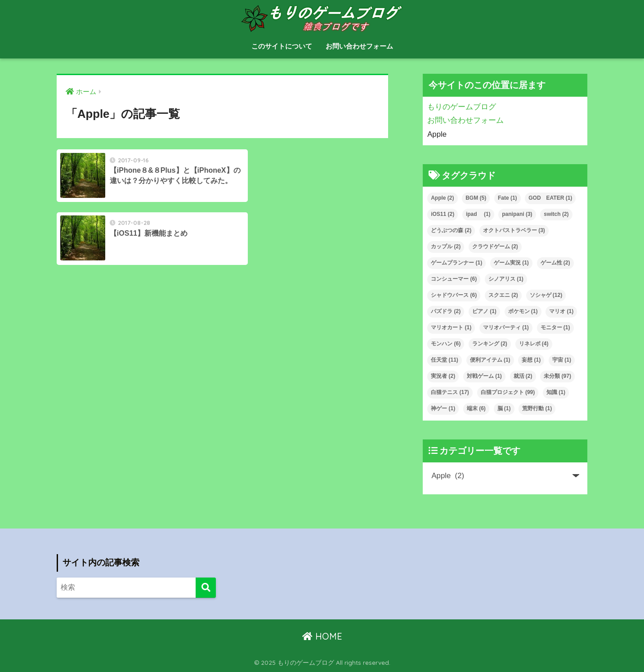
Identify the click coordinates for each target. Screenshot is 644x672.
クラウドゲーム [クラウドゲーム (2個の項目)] (495, 246)
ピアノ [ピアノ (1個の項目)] (484, 311)
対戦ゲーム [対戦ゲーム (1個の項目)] (484, 376)
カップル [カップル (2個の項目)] (446, 246)
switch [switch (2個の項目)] (556, 214)
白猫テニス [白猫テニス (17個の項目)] (450, 392)
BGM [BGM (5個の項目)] (476, 198)
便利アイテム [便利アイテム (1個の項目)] (490, 360)
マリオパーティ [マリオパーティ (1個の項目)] (506, 327)
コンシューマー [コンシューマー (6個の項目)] (454, 279)
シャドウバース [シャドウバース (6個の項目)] (454, 295)
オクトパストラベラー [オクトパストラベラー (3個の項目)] (514, 230)
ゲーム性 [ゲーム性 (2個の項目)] (555, 263)
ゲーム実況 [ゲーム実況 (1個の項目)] (511, 263)
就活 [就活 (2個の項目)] (523, 376)
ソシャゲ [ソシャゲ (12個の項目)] (546, 295)
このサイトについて (282, 46)
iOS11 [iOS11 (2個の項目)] (443, 214)
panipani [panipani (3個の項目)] (517, 214)
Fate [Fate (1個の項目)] (508, 198)
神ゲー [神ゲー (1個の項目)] (443, 408)
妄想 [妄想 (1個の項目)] (531, 360)
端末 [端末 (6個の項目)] (476, 408)
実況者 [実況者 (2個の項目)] (443, 376)
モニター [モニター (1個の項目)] (555, 327)
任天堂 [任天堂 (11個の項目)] (445, 360)
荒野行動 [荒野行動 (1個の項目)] (537, 408)
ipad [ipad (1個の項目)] (478, 214)
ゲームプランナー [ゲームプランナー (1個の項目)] (456, 263)
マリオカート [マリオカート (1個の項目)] (451, 327)
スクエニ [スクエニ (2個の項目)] (503, 295)
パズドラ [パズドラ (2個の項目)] (446, 311)
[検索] (206, 588)
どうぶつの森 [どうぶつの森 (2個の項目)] (451, 230)
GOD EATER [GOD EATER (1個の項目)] (550, 198)
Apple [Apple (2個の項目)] (442, 198)
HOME (322, 636)
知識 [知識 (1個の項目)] (556, 392)
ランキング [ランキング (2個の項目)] (490, 344)
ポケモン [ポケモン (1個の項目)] (523, 311)
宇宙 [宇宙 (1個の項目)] (562, 360)
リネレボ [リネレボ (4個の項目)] (534, 344)
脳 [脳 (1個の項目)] (504, 408)
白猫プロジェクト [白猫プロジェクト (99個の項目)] (508, 392)
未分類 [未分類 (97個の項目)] (557, 376)
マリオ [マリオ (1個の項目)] (561, 311)
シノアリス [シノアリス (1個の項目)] (506, 279)
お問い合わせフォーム (359, 46)
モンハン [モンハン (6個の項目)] (446, 344)
